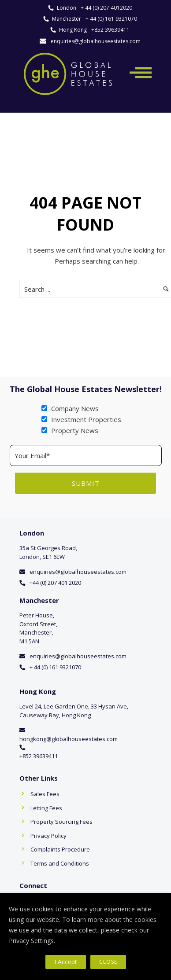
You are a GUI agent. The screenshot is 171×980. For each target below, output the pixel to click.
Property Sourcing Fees (61, 822)
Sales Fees (45, 794)
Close (108, 962)
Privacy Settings (31, 941)
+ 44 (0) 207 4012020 (106, 8)
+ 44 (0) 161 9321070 (111, 19)
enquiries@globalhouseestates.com (96, 41)
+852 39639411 (110, 30)
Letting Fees (46, 808)
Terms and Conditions (60, 863)
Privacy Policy (48, 836)
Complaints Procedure (60, 849)
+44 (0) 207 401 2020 (55, 583)
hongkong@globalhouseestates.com (69, 739)
